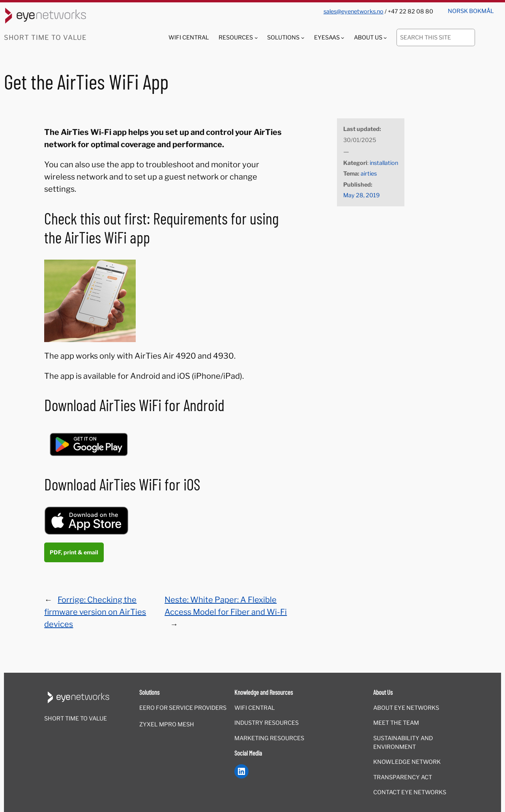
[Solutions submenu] (303, 38)
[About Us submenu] (385, 38)
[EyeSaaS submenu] (343, 38)
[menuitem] (471, 8)
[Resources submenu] (256, 38)
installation (384, 163)
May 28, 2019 (361, 195)
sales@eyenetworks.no (353, 11)
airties (369, 174)
